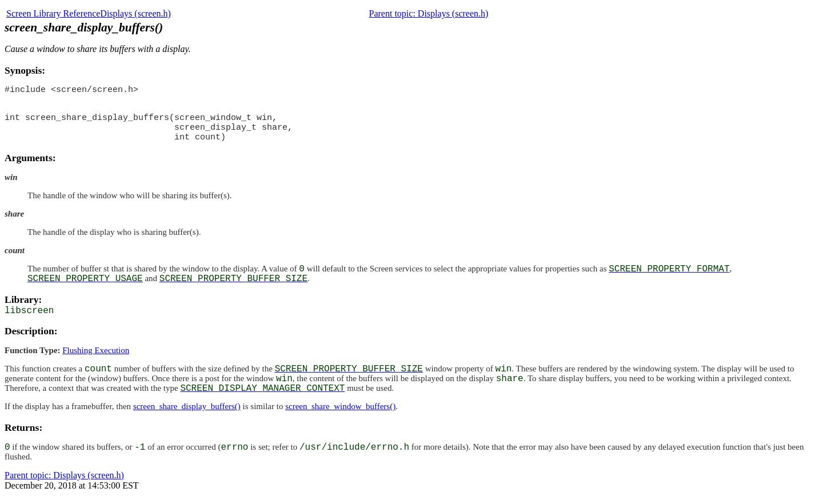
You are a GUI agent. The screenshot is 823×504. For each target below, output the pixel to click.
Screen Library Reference (53, 13)
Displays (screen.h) (135, 13)
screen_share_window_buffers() (340, 415)
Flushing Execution (96, 359)
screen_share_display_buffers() (187, 415)
